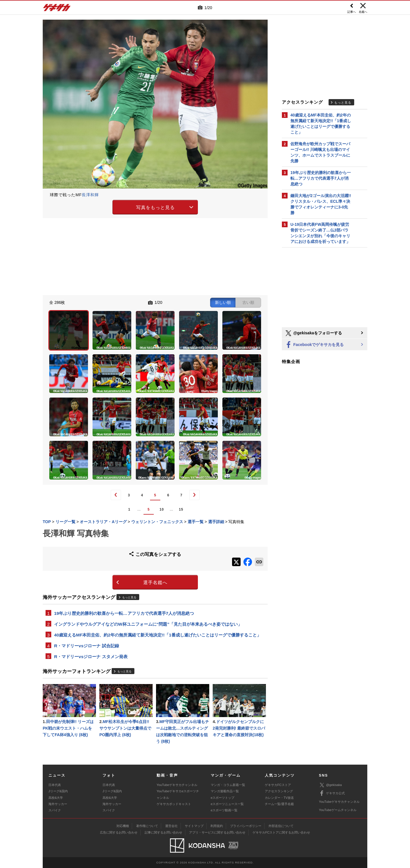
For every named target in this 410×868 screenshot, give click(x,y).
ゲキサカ (57, 9)
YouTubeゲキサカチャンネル (177, 785)
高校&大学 (56, 798)
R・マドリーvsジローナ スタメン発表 (91, 657)
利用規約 (217, 826)
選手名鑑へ (155, 583)
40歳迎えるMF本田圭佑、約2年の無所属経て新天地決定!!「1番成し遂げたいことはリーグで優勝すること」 (158, 635)
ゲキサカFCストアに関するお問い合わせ (281, 832)
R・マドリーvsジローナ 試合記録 (87, 646)
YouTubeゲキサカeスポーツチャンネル (178, 794)
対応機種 (123, 826)
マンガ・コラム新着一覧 (228, 785)
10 (162, 509)
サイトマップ (194, 826)
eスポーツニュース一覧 (227, 804)
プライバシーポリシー (246, 826)
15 (181, 509)
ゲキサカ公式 (332, 793)
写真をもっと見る (155, 207)
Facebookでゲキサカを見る (314, 345)
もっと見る (129, 597)
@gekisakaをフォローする (313, 333)
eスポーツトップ (223, 798)
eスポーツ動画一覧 (224, 810)
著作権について (147, 826)
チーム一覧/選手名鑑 (279, 804)
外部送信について (281, 826)
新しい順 (223, 302)
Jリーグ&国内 (58, 791)
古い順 (248, 302)
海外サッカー (58, 804)
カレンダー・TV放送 (279, 798)
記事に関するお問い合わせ (163, 832)
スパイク (55, 810)
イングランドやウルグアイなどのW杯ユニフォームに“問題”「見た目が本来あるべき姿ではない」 (148, 624)
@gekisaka (330, 785)
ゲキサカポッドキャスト (174, 804)
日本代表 (55, 785)
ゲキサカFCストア (278, 785)
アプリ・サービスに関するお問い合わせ (217, 832)
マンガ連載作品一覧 (225, 791)
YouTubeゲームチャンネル (338, 810)
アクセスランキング (279, 791)
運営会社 (171, 826)
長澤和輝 (90, 195)
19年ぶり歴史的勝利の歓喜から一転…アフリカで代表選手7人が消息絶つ (124, 613)
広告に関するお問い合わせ (119, 832)
